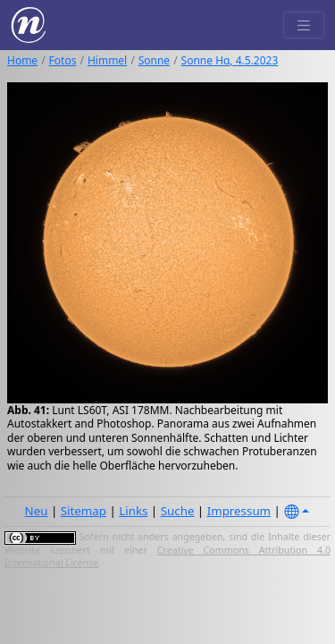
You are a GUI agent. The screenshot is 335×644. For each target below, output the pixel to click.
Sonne (154, 60)
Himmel (107, 60)
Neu (37, 511)
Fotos (63, 60)
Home (22, 60)
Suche (178, 511)
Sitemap (84, 511)
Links (133, 511)
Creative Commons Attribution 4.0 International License (167, 556)
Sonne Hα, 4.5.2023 (230, 60)
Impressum (239, 511)
